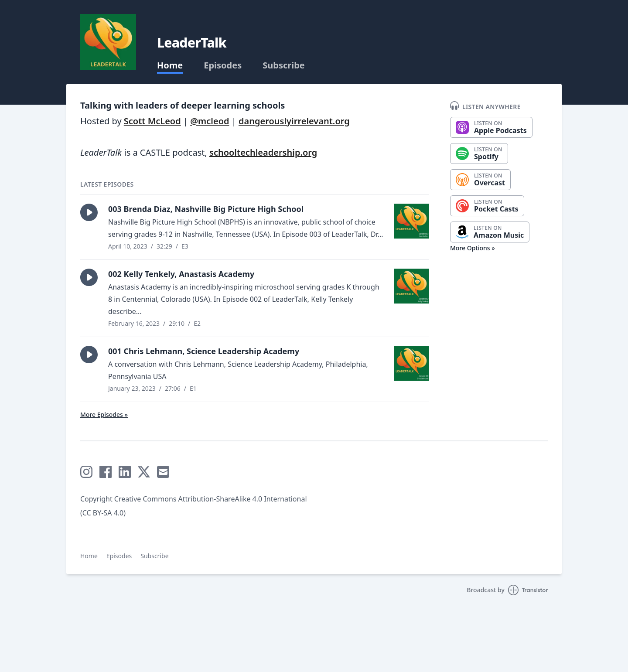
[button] (89, 212)
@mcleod (210, 121)
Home (170, 65)
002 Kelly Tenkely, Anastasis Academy (181, 274)
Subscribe (284, 65)
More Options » (473, 248)
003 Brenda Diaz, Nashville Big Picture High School (206, 209)
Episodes (223, 65)
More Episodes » (104, 414)
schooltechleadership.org (263, 152)
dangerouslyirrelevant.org (294, 121)
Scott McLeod (152, 121)
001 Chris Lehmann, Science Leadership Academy (204, 351)
